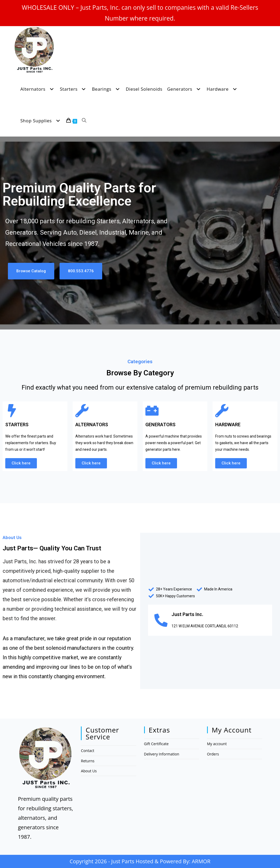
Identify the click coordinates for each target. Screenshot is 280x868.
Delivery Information (162, 754)
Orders (213, 754)
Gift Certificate (156, 744)
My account (217, 744)
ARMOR (201, 861)
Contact (87, 751)
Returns (88, 761)
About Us (89, 771)
